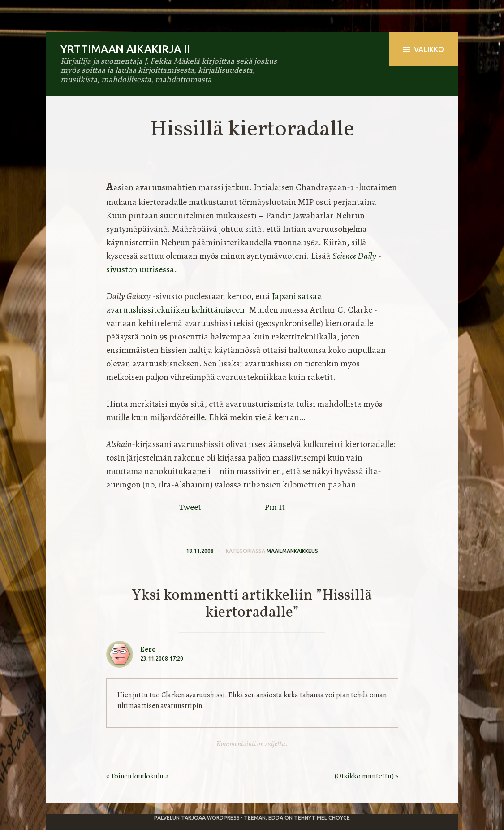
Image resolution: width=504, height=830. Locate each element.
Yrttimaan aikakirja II (125, 49)
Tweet (190, 507)
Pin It (275, 507)
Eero (148, 649)
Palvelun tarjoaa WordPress (197, 818)
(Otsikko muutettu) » (366, 776)
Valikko (424, 49)
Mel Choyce (333, 818)
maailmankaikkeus (292, 551)
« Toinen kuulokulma (138, 776)
